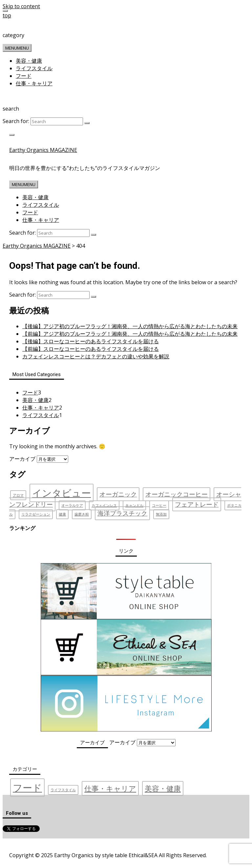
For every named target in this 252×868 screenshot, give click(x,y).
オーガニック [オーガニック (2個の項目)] (118, 494)
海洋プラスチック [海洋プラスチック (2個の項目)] (122, 513)
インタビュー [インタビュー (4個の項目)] (62, 493)
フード (24, 76)
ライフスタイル (34, 68)
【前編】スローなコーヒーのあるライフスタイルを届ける (91, 349)
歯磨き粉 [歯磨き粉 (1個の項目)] (82, 514)
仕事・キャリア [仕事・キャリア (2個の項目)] (110, 788)
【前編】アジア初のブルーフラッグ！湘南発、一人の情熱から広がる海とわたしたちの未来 (130, 334)
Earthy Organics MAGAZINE (43, 150)
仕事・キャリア (34, 83)
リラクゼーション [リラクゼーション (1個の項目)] (36, 514)
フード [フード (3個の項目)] (27, 788)
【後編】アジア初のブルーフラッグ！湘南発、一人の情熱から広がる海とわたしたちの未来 (130, 326)
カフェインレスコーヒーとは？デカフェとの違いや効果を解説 (96, 356)
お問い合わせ (99, 845)
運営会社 (20, 845)
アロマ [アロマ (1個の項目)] (18, 495)
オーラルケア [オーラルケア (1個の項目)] (72, 505)
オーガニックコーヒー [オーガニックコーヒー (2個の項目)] (177, 494)
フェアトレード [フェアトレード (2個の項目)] (197, 504)
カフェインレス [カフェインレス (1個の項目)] (104, 505)
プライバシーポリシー (57, 845)
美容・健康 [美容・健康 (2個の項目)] (163, 788)
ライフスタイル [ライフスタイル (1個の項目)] (63, 790)
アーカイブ (22, 459)
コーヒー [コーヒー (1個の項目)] (159, 505)
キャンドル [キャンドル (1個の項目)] (134, 505)
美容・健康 (29, 61)
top (7, 15)
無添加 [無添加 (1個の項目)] (161, 514)
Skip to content (21, 6)
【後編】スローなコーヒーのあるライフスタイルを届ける (91, 341)
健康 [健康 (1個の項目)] (62, 514)
